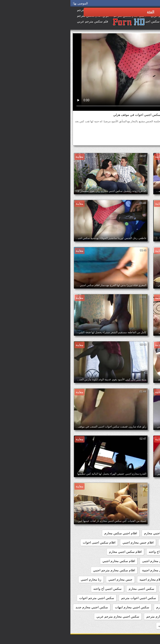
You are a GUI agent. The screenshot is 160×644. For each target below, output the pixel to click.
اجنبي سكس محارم (110, 533)
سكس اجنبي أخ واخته (37, 589)
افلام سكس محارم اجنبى (88, 561)
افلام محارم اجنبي (111, 579)
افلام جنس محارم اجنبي (68, 542)
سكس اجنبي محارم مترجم (93, 616)
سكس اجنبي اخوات (133, 141)
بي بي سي (116, 133)
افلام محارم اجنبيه (81, 579)
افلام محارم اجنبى (141, 579)
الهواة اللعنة (134, 133)
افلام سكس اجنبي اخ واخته (96, 552)
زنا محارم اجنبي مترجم (138, 589)
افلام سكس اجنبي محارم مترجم (132, 561)
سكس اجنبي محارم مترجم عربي (47, 616)
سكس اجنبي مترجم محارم (136, 607)
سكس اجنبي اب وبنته (139, 598)
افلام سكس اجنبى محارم (137, 552)
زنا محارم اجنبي (21, 579)
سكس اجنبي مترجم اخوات (26, 598)
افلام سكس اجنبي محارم (55, 552)
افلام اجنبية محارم (102, 542)
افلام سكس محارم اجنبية (88, 570)
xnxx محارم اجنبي (141, 533)
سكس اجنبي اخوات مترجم (68, 598)
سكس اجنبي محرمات (102, 626)
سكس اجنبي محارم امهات (62, 607)
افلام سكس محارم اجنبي (48, 561)
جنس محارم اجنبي (50, 579)
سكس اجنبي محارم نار (138, 626)
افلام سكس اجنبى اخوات (29, 542)
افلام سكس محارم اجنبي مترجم (132, 570)
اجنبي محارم (82, 533)
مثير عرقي (100, 133)
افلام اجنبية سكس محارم (137, 542)
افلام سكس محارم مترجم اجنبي (44, 570)
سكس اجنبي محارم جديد (21, 607)
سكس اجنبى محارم (71, 589)
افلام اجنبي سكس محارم (50, 533)
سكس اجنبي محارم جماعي (135, 616)
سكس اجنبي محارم (99, 607)
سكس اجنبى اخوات (104, 589)
